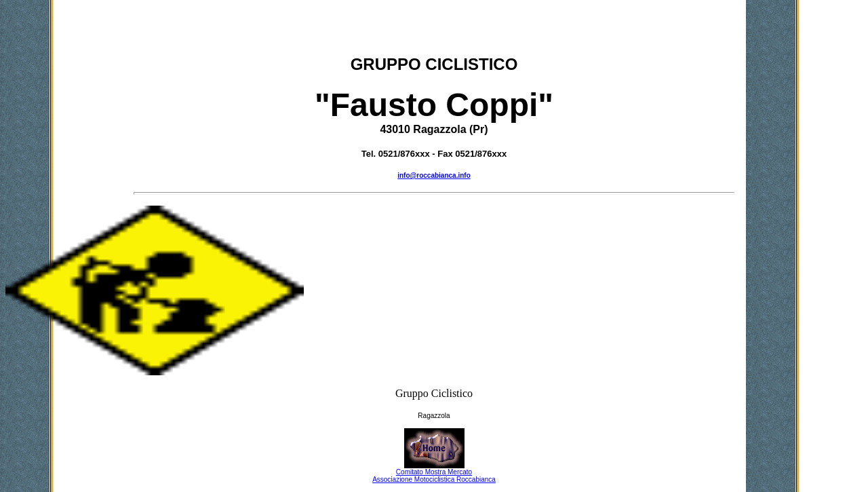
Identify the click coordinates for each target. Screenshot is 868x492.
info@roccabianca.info (434, 175)
